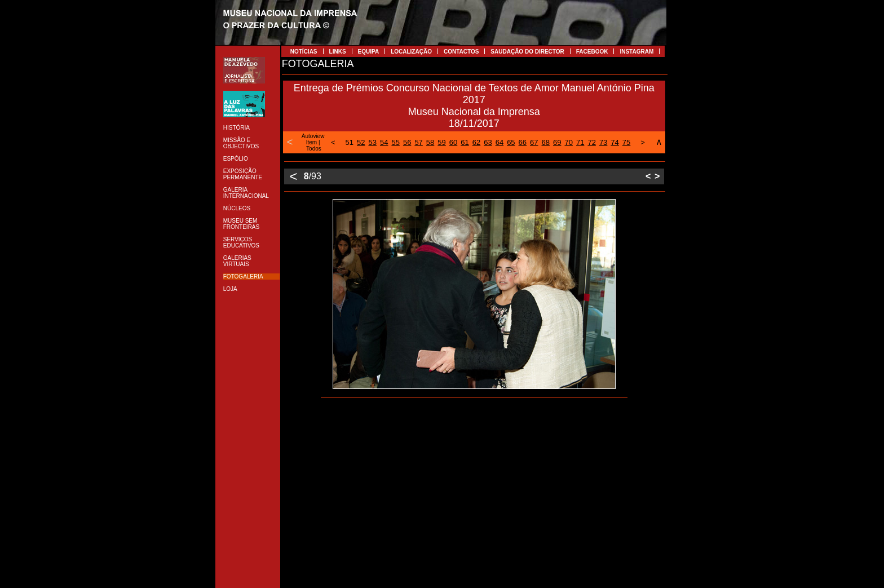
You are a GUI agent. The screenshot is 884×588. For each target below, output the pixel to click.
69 (557, 142)
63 (488, 142)
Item (311, 142)
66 (523, 142)
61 (465, 142)
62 (476, 142)
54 (384, 142)
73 (603, 142)
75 (626, 142)
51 (350, 142)
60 (453, 142)
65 (511, 142)
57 (418, 142)
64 (500, 142)
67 (534, 142)
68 (546, 142)
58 (430, 142)
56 (407, 142)
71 (580, 142)
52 (361, 142)
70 (568, 142)
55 (395, 142)
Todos (314, 149)
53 (373, 142)
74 (615, 142)
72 (591, 142)
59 (441, 142)
